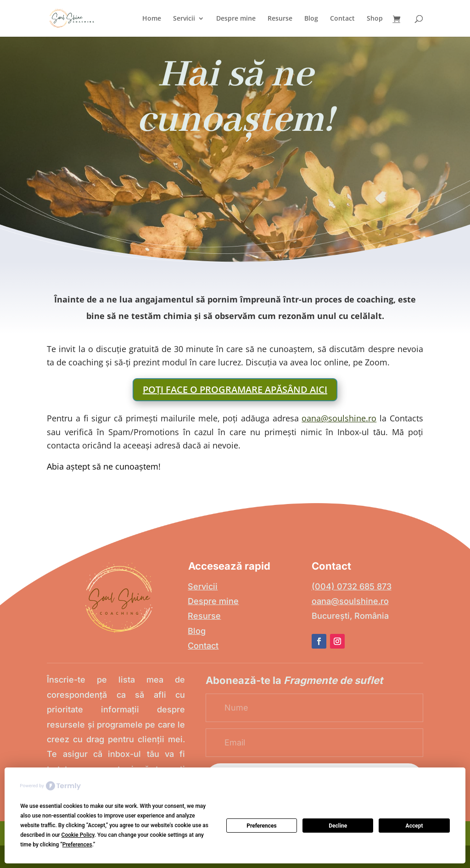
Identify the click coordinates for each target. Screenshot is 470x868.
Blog (311, 19)
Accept (414, 826)
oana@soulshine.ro (339, 418)
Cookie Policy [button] (78, 835)
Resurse (280, 19)
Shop (375, 19)
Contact (342, 19)
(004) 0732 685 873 (352, 586)
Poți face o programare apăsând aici (235, 389)
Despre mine (236, 19)
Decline (338, 826)
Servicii (184, 19)
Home (152, 19)
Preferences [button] (77, 845)
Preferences (262, 826)
